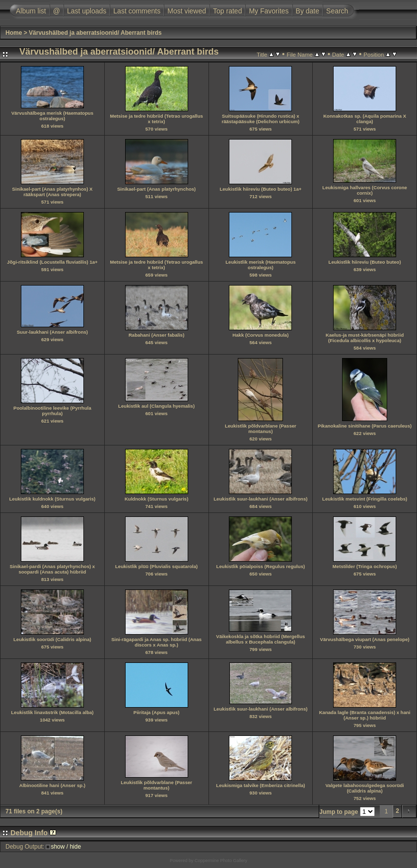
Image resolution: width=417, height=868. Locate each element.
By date (308, 11)
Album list (31, 11)
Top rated (227, 11)
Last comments (137, 11)
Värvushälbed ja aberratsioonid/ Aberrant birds (95, 33)
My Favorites (269, 11)
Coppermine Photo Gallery (221, 861)
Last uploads (87, 11)
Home (14, 33)
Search (337, 11)
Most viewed (187, 11)
